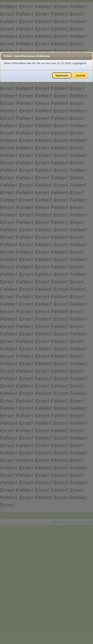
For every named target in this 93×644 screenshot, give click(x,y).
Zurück (80, 75)
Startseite (62, 75)
